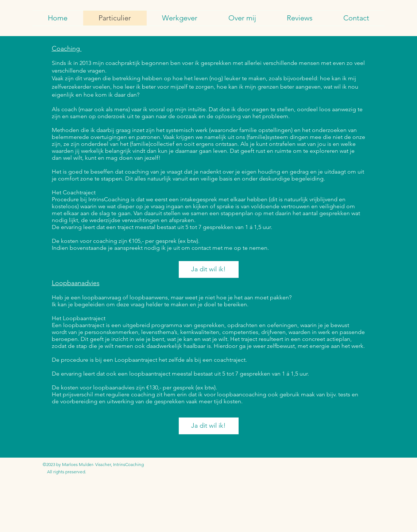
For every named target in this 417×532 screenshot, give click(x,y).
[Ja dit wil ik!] (209, 269)
